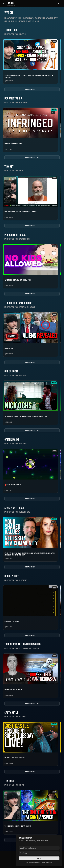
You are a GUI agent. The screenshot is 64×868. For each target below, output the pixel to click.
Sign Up (39, 858)
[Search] (59, 4)
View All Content (32, 89)
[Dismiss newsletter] (60, 840)
